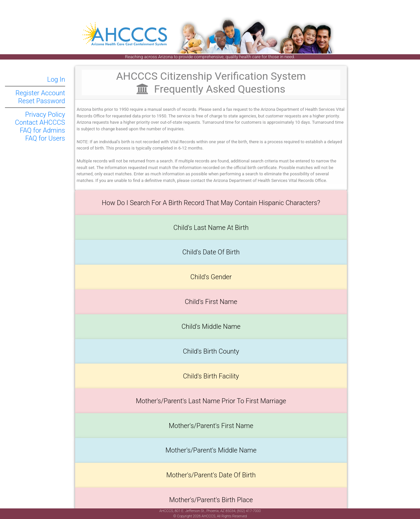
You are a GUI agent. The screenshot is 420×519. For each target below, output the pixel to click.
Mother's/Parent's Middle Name (211, 450)
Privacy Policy (45, 114)
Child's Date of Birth (211, 252)
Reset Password (42, 101)
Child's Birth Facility (211, 376)
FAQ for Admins (42, 130)
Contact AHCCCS (40, 122)
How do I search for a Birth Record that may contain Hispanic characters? (211, 203)
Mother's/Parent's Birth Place (211, 500)
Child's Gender (211, 277)
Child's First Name (211, 302)
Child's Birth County (211, 351)
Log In (56, 79)
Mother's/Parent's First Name (211, 426)
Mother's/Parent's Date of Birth (211, 475)
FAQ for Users (45, 138)
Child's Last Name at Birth (211, 228)
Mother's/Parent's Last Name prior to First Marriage (211, 401)
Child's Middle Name (211, 326)
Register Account (40, 93)
